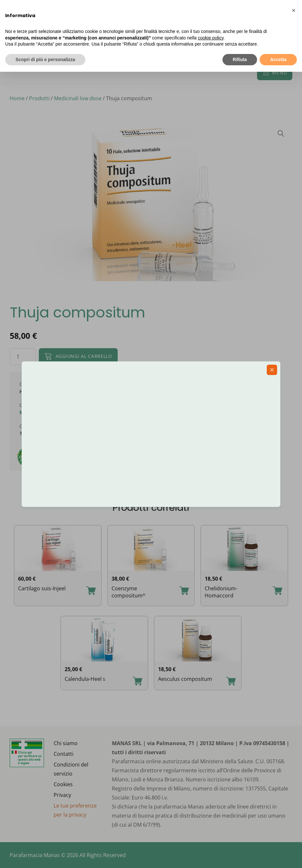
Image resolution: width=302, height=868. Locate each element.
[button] (294, 10)
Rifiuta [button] (240, 59)
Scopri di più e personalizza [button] (45, 59)
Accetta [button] (278, 59)
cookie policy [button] (211, 38)
